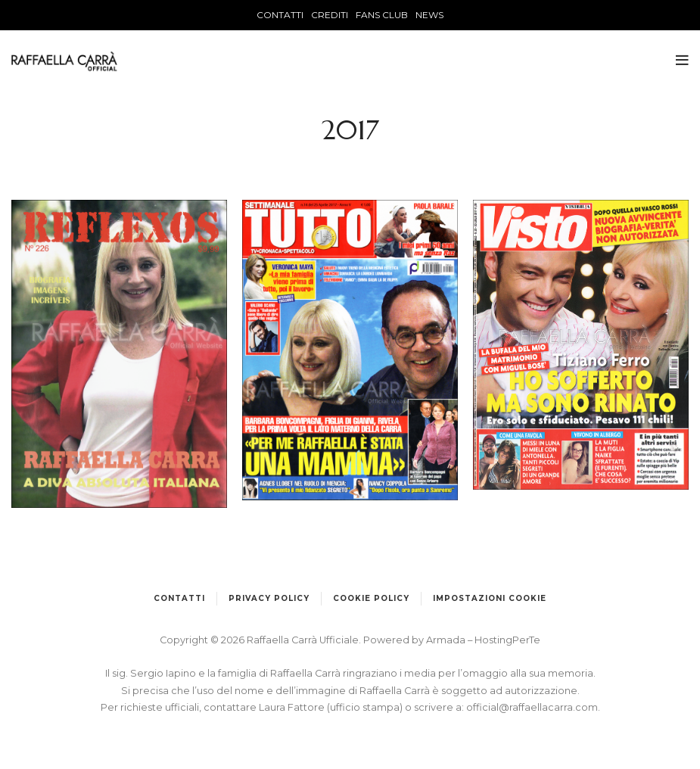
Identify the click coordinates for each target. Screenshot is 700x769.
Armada (447, 640)
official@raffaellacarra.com (532, 707)
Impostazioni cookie (490, 598)
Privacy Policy (269, 598)
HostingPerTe (507, 640)
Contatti (179, 598)
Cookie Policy (371, 598)
